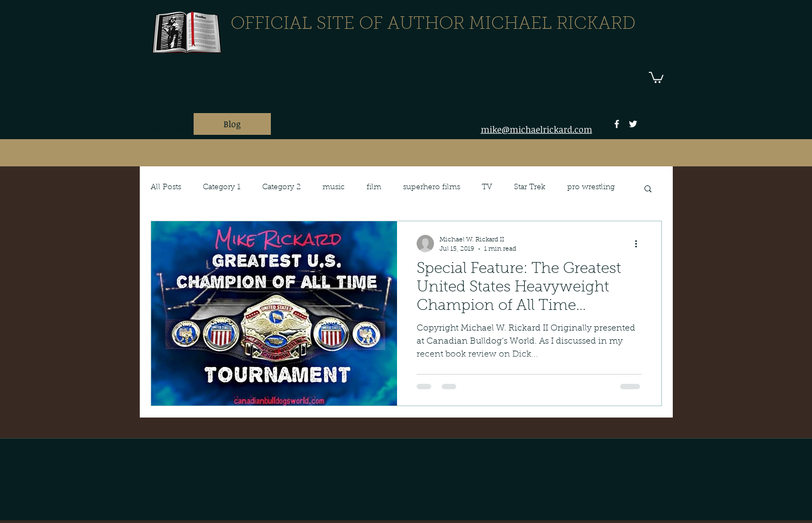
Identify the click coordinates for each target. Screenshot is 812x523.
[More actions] (640, 244)
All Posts (166, 188)
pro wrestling (591, 188)
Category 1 (222, 188)
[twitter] (633, 124)
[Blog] (232, 124)
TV (487, 188)
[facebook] (617, 124)
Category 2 (281, 188)
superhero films (432, 188)
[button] (656, 77)
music (334, 188)
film (374, 188)
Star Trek (530, 188)
